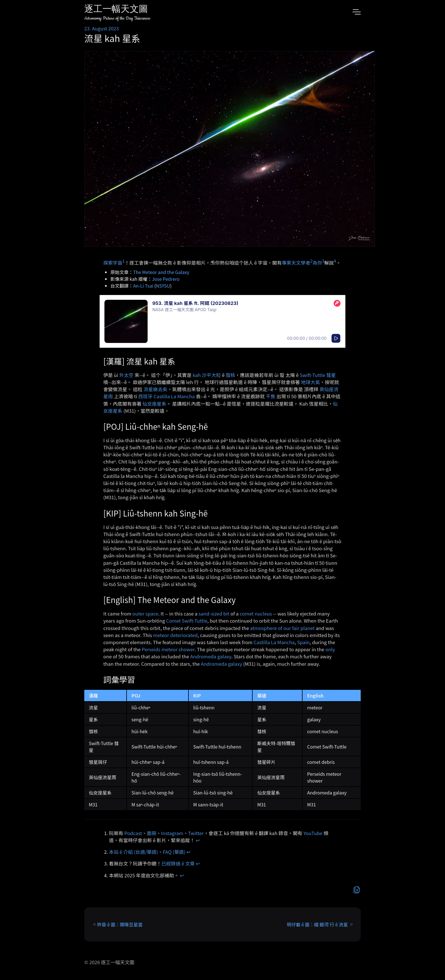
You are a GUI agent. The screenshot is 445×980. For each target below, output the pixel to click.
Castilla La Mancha (174, 396)
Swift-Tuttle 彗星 (318, 375)
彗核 (230, 375)
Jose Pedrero (166, 279)
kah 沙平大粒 (207, 375)
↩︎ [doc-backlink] (198, 840)
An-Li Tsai (143, 286)
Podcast (133, 833)
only (330, 649)
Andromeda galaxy (211, 656)
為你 (317, 263)
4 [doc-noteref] (335, 261)
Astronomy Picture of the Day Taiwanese (117, 18)
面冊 (152, 833)
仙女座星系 (154, 404)
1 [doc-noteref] (123, 261)
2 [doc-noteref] (311, 261)
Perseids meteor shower (168, 649)
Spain (303, 642)
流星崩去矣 (156, 389)
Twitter (196, 833)
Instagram (172, 833)
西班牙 (145, 396)
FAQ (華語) (174, 852)
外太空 (126, 375)
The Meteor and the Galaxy (161, 272)
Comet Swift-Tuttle (187, 621)
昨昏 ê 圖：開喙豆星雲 (120, 924)
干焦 (271, 396)
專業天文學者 (296, 263)
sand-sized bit (214, 614)
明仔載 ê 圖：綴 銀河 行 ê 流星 (317, 924)
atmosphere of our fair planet (282, 628)
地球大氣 (311, 382)
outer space (145, 614)
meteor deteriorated (175, 635)
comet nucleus (256, 614)
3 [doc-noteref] (323, 261)
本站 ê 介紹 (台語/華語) (134, 852)
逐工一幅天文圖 (116, 10)
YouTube (313, 833)
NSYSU (163, 286)
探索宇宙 (113, 263)
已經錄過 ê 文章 (178, 863)
